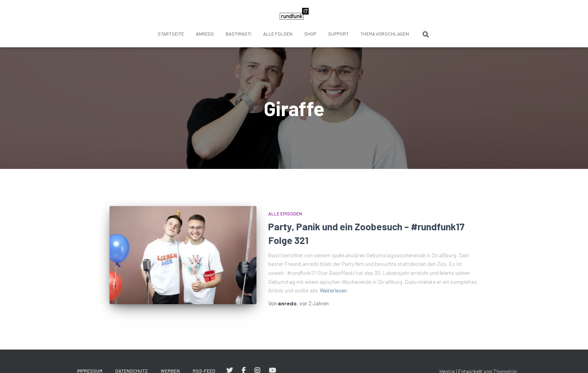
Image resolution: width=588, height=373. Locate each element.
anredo (205, 34)
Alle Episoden (285, 213)
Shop (310, 34)
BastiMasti (238, 34)
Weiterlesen (333, 290)
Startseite (171, 34)
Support (338, 34)
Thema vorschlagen (385, 34)
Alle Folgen (278, 34)
